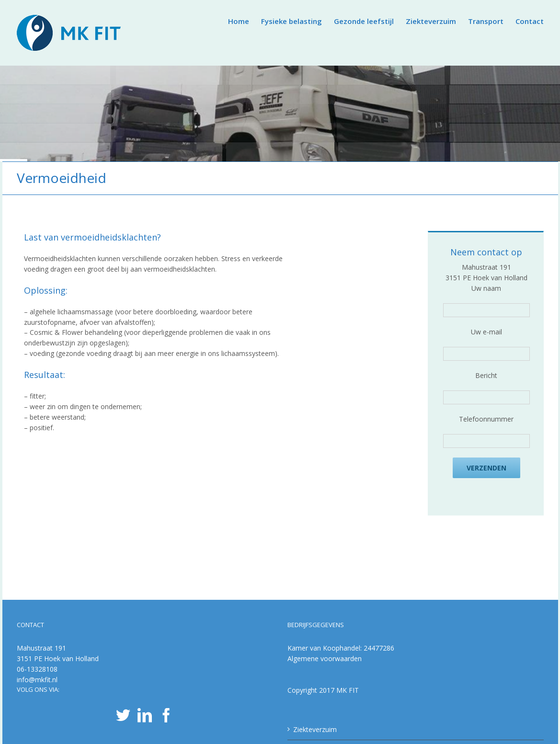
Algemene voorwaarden (325, 658)
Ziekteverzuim (315, 729)
